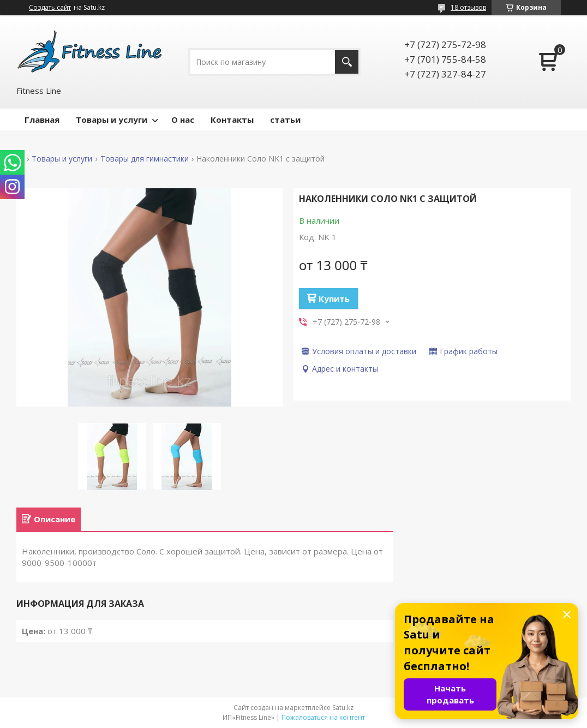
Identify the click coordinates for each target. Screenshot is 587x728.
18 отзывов (468, 7)
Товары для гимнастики (145, 159)
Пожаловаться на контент (323, 717)
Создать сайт (50, 8)
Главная (42, 120)
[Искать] (347, 62)
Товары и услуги (112, 120)
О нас (183, 120)
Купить (334, 299)
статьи (285, 120)
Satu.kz (343, 708)
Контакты (232, 120)
